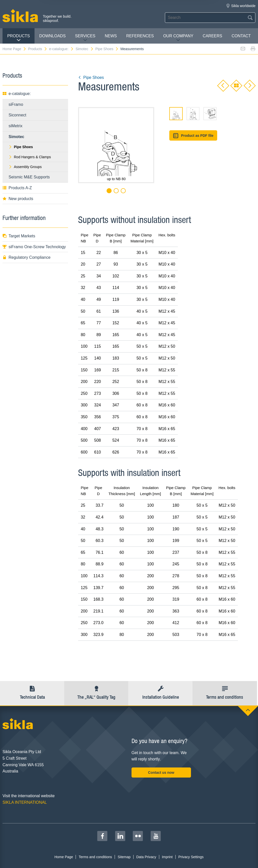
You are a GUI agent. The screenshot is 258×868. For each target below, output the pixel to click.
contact (241, 36)
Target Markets (19, 236)
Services (85, 38)
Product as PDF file (193, 136)
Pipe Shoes (107, 49)
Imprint (167, 857)
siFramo (16, 104)
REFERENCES (140, 36)
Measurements (132, 49)
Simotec (85, 49)
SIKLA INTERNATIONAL (25, 802)
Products (19, 38)
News (111, 36)
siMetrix (15, 126)
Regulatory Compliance (26, 257)
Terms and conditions (95, 857)
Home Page (14, 49)
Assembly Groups (25, 167)
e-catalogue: (61, 49)
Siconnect (17, 115)
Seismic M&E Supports (29, 177)
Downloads (53, 36)
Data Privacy (146, 857)
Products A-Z (17, 188)
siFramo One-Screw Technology (34, 247)
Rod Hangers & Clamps (30, 157)
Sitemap (124, 857)
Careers (213, 36)
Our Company (178, 38)
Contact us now (161, 773)
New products (18, 199)
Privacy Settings (191, 857)
